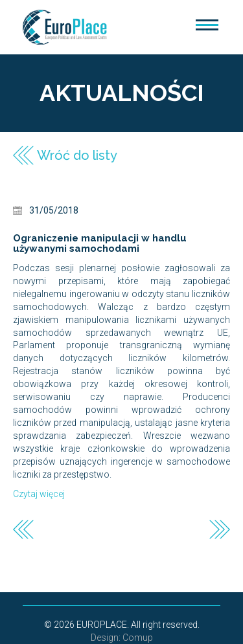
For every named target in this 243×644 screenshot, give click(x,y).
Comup (138, 638)
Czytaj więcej (39, 494)
